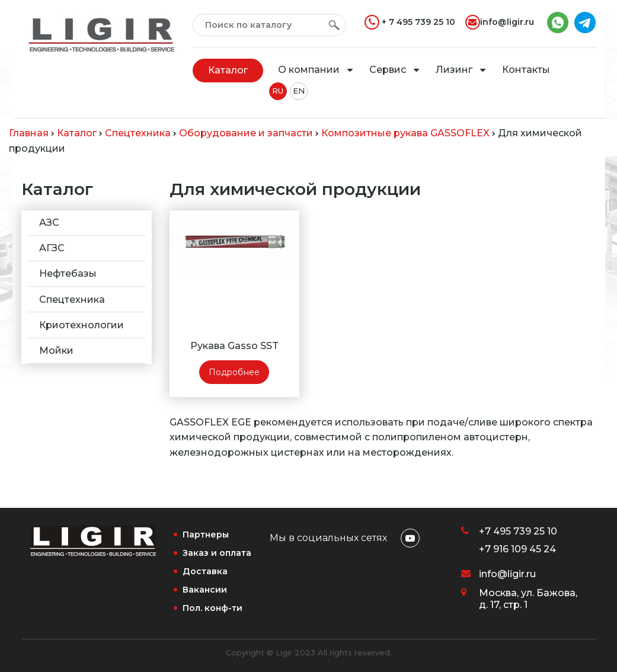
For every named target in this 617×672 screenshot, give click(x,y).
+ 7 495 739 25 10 (410, 22)
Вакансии (205, 590)
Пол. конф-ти (212, 608)
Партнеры (206, 535)
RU (278, 91)
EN (299, 91)
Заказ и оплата (217, 553)
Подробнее (234, 372)
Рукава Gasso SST (234, 346)
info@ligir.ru (500, 22)
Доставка (205, 571)
